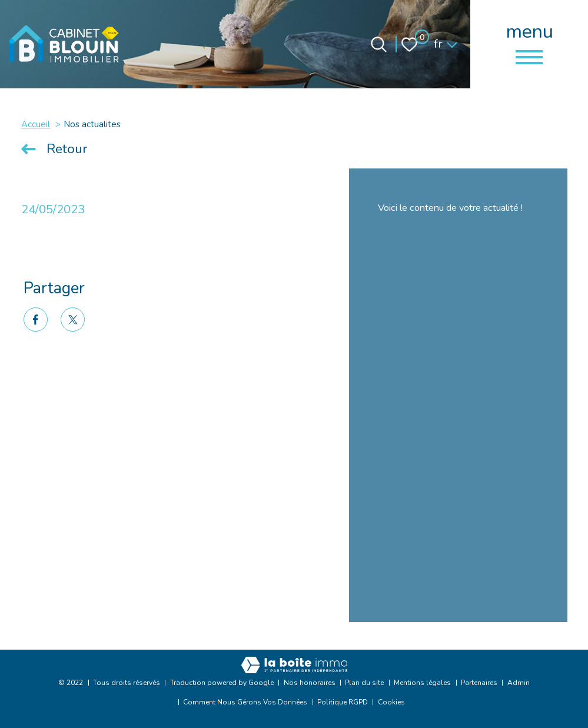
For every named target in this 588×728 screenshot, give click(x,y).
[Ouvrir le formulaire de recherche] (379, 44)
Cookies (391, 702)
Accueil (36, 124)
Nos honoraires (310, 683)
